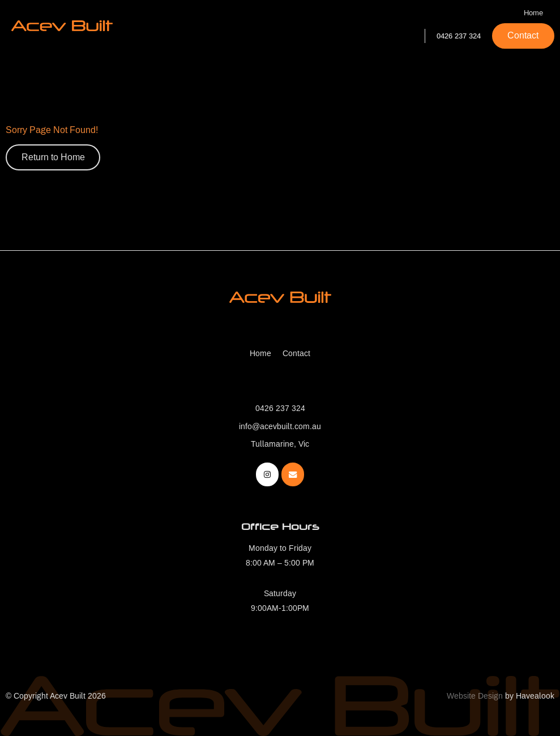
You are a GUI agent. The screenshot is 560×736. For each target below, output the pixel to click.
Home (533, 13)
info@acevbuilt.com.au (280, 426)
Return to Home (53, 157)
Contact (523, 35)
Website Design (475, 696)
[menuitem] (260, 354)
